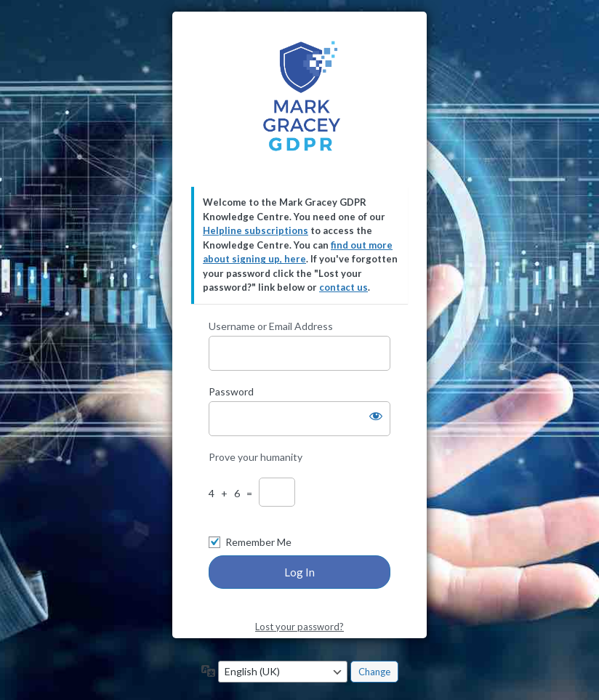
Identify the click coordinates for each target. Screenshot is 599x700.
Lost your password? (299, 627)
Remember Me (258, 542)
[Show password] (376, 416)
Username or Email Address (271, 326)
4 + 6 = (233, 493)
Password (231, 391)
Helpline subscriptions (256, 230)
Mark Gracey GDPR (300, 100)
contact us (343, 287)
